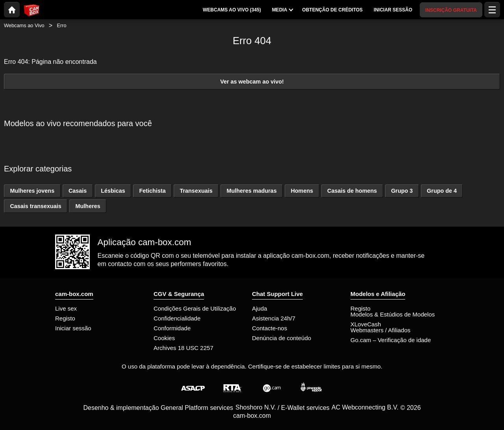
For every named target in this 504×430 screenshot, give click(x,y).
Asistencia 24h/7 (274, 318)
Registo (65, 318)
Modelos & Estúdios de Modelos (393, 314)
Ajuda (259, 308)
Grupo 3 (402, 191)
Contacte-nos (270, 328)
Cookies (164, 338)
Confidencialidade (177, 318)
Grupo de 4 (442, 191)
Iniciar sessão (73, 328)
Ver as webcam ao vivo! (252, 82)
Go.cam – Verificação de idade (391, 340)
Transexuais (196, 191)
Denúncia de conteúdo (282, 338)
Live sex (66, 308)
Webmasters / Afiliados (380, 330)
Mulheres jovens (32, 191)
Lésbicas (113, 191)
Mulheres (88, 206)
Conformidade (172, 328)
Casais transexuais (35, 206)
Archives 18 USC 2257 (183, 348)
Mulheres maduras (251, 191)
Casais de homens (352, 191)
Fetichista (153, 191)
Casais (78, 191)
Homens (302, 191)
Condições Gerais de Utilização (195, 308)
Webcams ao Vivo (24, 25)
